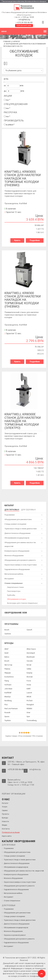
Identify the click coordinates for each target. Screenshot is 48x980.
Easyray (29, 673)
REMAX (29, 709)
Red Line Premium (11, 709)
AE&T (7, 649)
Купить (17, 240)
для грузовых (28, 509)
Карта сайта (7, 836)
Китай (29, 665)
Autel (6, 653)
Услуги (5, 807)
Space (7, 716)
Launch (29, 693)
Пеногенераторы (14, 591)
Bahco (7, 657)
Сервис (5, 810)
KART (29, 689)
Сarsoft (29, 630)
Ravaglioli (30, 705)
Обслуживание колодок (16, 599)
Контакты (6, 829)
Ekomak (30, 677)
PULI (6, 705)
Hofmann (8, 685)
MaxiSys (8, 697)
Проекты (6, 814)
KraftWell (9, 125)
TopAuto (8, 720)
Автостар (8, 665)
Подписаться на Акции (11, 832)
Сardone (8, 634)
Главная (7, 41)
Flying (7, 681)
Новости (5, 821)
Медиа (4, 825)
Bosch (7, 630)
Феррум (8, 673)
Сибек (29, 669)
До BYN (14, 91)
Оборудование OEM (16, 613)
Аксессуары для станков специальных (22, 603)
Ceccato (30, 661)
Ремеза (7, 669)
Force (29, 681)
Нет (7, 100)
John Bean (8, 689)
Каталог (17, 41)
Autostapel (31, 653)
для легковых (12, 509)
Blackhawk (31, 657)
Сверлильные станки (15, 587)
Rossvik (7, 713)
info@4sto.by (25, 20)
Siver (28, 713)
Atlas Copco (31, 649)
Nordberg (8, 701)
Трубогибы (11, 595)
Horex (29, 685)
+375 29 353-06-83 (24, 23)
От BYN (14, 86)
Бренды (5, 818)
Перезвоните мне (24, 26)
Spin (28, 716)
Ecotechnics (9, 677)
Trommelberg (32, 720)
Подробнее (35, 240)
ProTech (30, 701)
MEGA (29, 697)
